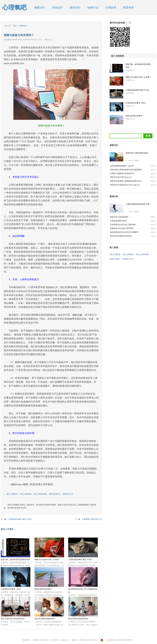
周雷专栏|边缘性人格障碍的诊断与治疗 (126, 181)
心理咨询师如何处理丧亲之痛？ (138, 204)
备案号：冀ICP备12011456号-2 (85, 640)
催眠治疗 (40, 8)
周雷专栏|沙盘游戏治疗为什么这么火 (125, 185)
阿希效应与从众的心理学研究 (122, 228)
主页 (15, 26)
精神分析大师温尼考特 (119, 217)
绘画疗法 (93, 8)
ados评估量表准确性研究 (45, 619)
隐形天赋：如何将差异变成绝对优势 (15, 560)
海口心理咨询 (25, 494)
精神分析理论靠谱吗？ (44, 589)
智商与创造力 (54, 494)
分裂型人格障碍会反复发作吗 (122, 173)
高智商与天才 (68, 494)
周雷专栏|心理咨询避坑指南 (137, 153)
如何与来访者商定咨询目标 (121, 236)
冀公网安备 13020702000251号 (120, 640)
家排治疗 (75, 8)
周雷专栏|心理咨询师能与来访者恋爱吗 (126, 170)
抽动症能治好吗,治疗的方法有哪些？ (125, 232)
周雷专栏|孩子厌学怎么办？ (121, 177)
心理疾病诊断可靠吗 (118, 221)
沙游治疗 (57, 8)
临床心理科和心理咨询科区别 (13, 619)
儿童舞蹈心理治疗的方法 (92, 519)
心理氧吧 (14, 8)
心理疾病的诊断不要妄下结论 (20, 519)
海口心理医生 (12, 494)
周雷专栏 (128, 8)
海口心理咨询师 (40, 494)
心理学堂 (22, 26)
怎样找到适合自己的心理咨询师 (123, 225)
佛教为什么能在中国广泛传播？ (47, 560)
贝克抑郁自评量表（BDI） (11, 589)
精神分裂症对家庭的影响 (78, 619)
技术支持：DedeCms (60, 640)
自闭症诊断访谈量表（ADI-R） (123, 166)
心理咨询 (111, 8)
